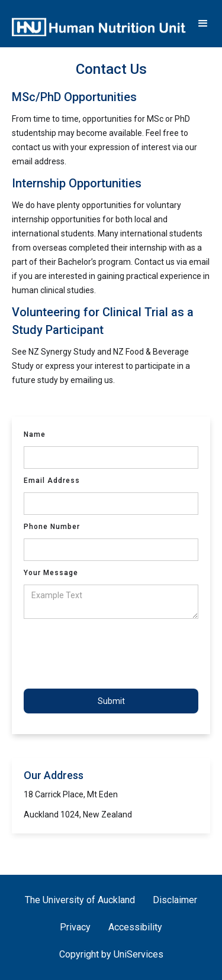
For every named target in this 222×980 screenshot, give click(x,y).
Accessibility (135, 927)
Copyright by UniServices (111, 954)
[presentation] (114, 654)
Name (35, 434)
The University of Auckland (80, 900)
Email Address (52, 481)
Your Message (51, 573)
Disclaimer (175, 900)
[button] (203, 24)
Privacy (75, 927)
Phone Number (52, 527)
